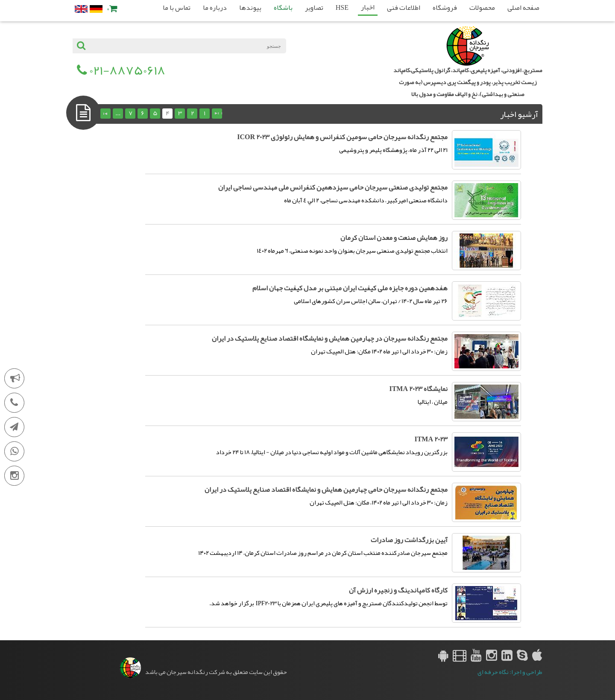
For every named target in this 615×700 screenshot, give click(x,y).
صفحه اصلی (523, 8)
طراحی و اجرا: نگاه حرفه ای (510, 672)
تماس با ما (177, 8)
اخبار (368, 7)
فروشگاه (445, 8)
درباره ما (215, 8)
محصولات (482, 8)
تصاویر (314, 8)
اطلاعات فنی (404, 8)
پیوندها (250, 8)
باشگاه (283, 8)
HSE (342, 8)
